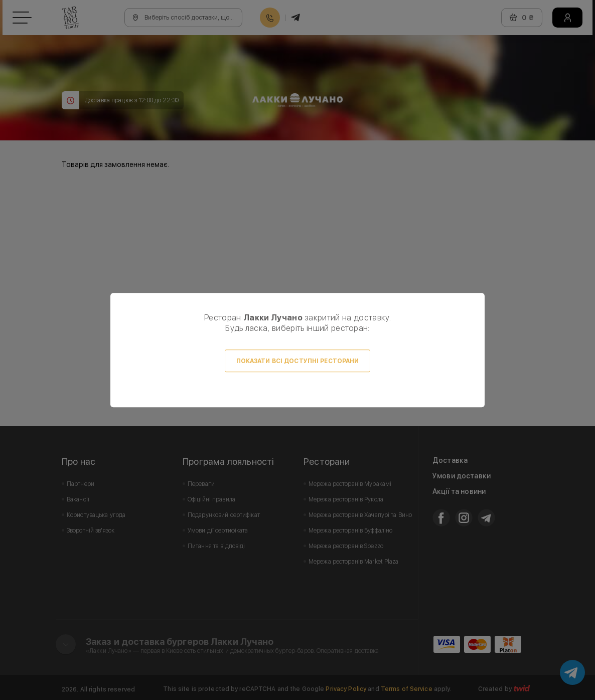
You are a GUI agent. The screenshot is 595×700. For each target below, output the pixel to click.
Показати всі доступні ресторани (298, 361)
